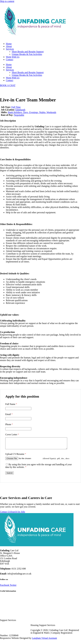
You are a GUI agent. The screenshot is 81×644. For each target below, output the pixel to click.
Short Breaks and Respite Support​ (28, 52)
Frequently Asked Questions (13, 602)
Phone (9, 424)
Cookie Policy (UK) (9, 612)
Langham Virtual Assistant (44, 640)
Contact (10, 60)
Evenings (34, 112)
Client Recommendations (12, 604)
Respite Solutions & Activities (14, 617)
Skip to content (7, 1)
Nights (42, 112)
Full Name (11, 404)
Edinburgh (20, 110)
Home (9, 44)
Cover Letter (12, 434)
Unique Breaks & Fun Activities (27, 54)
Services (10, 49)
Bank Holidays (15, 112)
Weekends (51, 112)
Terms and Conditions (10, 607)
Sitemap (4, 615)
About (9, 46)
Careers (4, 599)
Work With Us (13, 57)
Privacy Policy (7, 609)
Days (26, 112)
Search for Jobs (18, 514)
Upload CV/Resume (16, 456)
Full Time (16, 107)
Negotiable (19, 115)
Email (9, 414)
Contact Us (5, 514)
